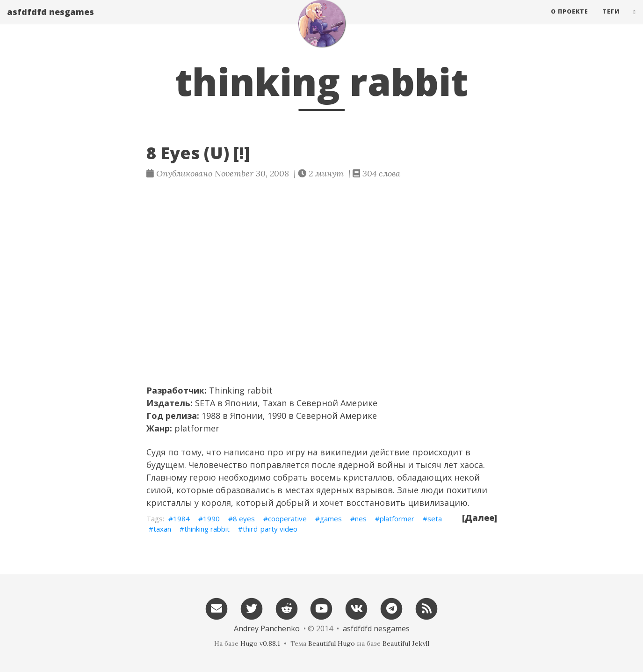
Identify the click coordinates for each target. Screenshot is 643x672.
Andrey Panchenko (267, 628)
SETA (205, 403)
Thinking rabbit (241, 390)
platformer (197, 428)
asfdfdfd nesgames (51, 21)
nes (361, 519)
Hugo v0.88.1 (260, 643)
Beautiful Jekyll (406, 643)
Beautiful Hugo (332, 643)
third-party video (270, 529)
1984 (181, 519)
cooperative (287, 519)
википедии (344, 452)
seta (435, 519)
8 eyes (244, 519)
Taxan (275, 403)
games (331, 519)
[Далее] (480, 518)
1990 (211, 519)
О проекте (570, 21)
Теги (611, 21)
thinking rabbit (207, 529)
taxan (162, 529)
